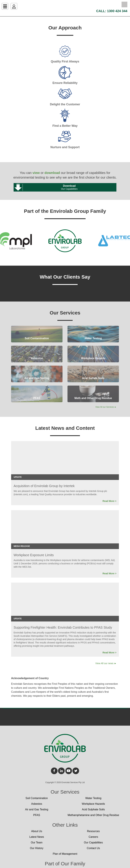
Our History (37, 848)
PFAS (37, 815)
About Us (37, 831)
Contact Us (93, 848)
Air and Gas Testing (37, 809)
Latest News (37, 837)
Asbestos (37, 804)
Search (124, 4)
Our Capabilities (93, 842)
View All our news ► (106, 663)
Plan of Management (65, 854)
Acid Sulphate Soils (93, 809)
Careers (93, 837)
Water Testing (93, 798)
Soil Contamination (37, 798)
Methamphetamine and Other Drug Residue (93, 815)
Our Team (37, 842)
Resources (93, 831)
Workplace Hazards (93, 804)
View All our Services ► (106, 407)
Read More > (109, 501)
